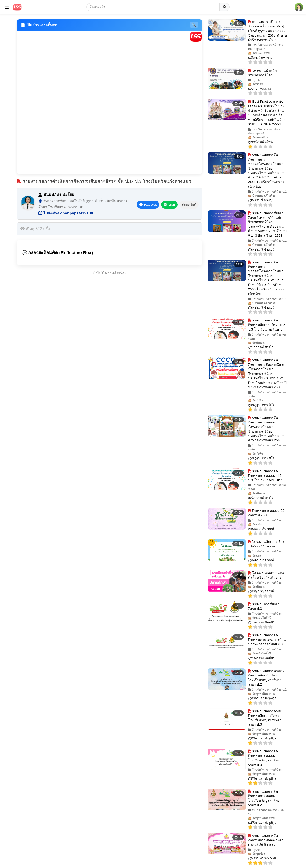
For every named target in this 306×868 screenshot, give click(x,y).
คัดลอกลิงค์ (189, 205)
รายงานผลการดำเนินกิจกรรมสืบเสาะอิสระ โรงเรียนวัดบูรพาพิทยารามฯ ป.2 (266, 678)
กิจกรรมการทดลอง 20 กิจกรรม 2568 (266, 513)
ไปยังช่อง (66, 213)
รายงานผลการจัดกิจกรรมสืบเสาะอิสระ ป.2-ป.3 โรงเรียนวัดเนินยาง (267, 325)
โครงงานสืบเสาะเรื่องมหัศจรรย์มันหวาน (266, 544)
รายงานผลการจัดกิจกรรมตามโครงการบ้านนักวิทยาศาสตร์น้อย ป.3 (267, 640)
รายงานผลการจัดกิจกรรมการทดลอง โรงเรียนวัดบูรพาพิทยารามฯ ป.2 (265, 798)
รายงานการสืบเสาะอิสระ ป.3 (265, 606)
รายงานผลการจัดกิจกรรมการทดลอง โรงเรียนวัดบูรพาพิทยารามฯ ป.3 (265, 758)
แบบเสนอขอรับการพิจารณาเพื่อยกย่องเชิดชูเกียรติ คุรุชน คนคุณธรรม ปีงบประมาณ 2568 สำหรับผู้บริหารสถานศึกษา (268, 31)
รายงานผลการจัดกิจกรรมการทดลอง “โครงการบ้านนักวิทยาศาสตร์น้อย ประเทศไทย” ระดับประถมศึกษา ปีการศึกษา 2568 (267, 429)
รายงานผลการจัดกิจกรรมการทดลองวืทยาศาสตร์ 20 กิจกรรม (266, 840)
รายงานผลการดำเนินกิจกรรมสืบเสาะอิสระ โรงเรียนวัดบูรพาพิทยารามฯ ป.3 (266, 718)
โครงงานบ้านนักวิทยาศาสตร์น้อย (262, 73)
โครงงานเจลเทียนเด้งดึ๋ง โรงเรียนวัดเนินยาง (266, 575)
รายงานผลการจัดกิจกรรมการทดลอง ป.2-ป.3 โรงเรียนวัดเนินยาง (265, 476)
